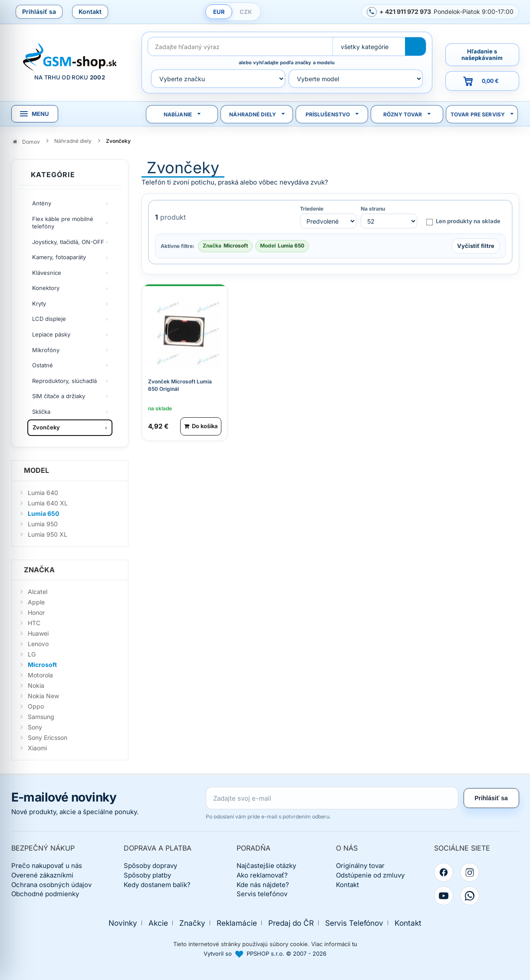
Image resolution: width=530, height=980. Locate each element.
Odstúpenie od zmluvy (370, 875)
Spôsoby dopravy (150, 866)
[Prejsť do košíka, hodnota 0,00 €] (482, 81)
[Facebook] (444, 872)
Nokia (36, 685)
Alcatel (38, 592)
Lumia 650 (43, 513)
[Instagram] (470, 872)
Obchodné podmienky (45, 894)
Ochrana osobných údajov (51, 885)
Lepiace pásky (51, 334)
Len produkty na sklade (463, 221)
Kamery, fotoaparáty (59, 257)
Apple (36, 602)
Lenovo (38, 644)
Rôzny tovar (403, 114)
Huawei (38, 633)
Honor (36, 612)
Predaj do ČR (291, 923)
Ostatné (43, 365)
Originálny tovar (360, 866)
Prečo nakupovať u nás (47, 866)
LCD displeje (49, 319)
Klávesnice (47, 273)
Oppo (36, 706)
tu (355, 944)
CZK (246, 12)
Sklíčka (41, 412)
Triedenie (312, 209)
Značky (192, 923)
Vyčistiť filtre (476, 246)
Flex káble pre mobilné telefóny (63, 223)
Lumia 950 (43, 524)
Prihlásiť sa (39, 12)
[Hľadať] (415, 46)
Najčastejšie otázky (266, 866)
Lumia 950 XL (48, 534)
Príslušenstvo (328, 114)
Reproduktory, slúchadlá (64, 381)
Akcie (158, 923)
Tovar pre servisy (478, 114)
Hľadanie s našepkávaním (482, 54)
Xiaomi (37, 748)
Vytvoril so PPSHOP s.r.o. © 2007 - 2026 (265, 954)
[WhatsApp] (470, 896)
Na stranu (373, 209)
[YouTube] (444, 896)
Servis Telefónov (354, 923)
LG (32, 654)
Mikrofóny (46, 350)
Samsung (41, 717)
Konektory (46, 288)
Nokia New (43, 696)
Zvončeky (46, 427)
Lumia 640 (43, 493)
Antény (42, 203)
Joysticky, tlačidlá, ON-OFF (68, 242)
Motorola (40, 675)
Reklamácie (237, 923)
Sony (35, 727)
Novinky (123, 923)
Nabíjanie (178, 114)
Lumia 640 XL (48, 503)
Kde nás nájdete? (263, 885)
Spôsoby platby (147, 875)
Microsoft (42, 665)
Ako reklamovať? (262, 875)
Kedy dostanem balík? (157, 885)
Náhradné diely (253, 114)
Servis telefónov (262, 894)
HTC (34, 623)
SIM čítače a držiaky (59, 396)
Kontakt (90, 12)
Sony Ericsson (48, 737)
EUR (219, 12)
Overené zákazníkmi (42, 875)
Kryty (39, 304)
